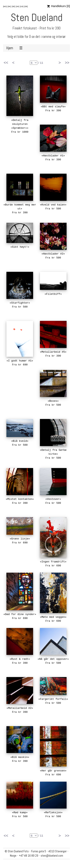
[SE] (13, 6)
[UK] (18, 6)
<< (6, 63)
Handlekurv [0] (58, 6)
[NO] (5, 6)
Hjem (10, 48)
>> (67, 63)
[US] (22, 6)
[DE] (26, 6)
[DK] (9, 6)
